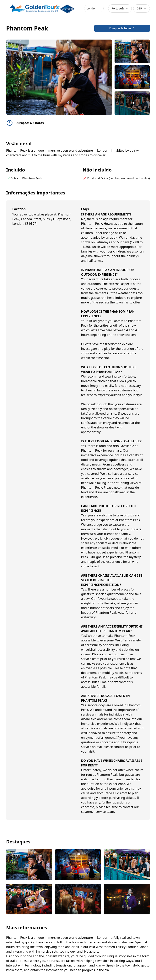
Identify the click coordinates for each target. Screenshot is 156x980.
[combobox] (120, 8)
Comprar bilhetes (122, 28)
